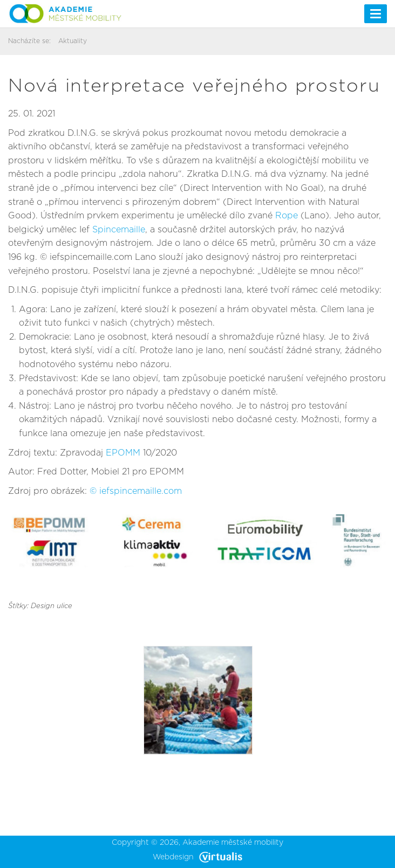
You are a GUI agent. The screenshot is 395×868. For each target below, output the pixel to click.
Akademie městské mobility (233, 843)
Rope (287, 216)
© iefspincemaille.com (136, 491)
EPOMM (123, 453)
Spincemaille (119, 230)
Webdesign (197, 857)
